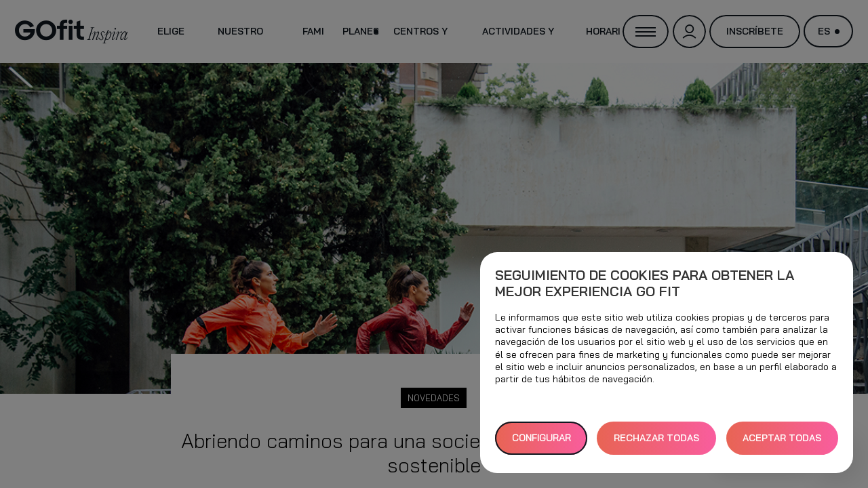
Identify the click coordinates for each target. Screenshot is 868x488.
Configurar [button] (541, 438)
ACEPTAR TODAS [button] (782, 438)
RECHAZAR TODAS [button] (656, 438)
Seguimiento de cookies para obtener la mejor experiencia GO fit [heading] (645, 283)
